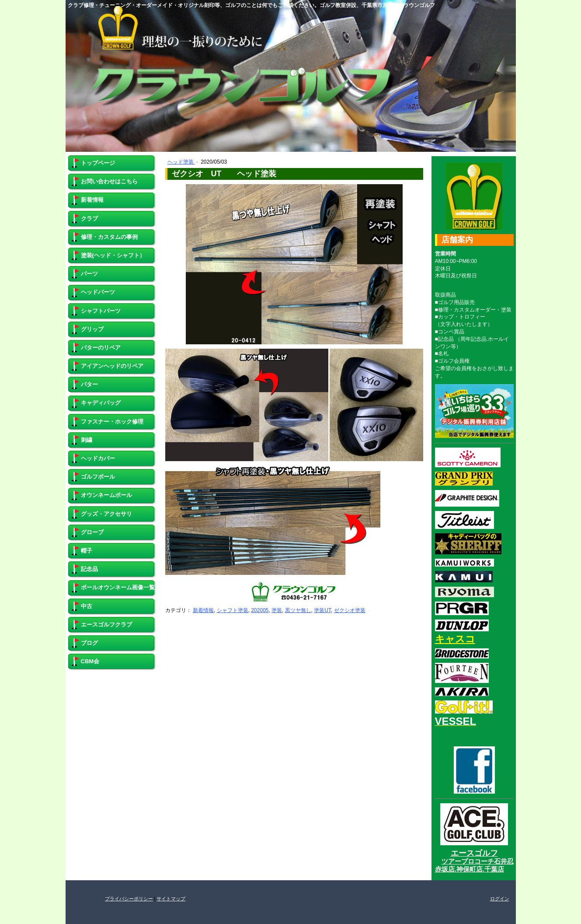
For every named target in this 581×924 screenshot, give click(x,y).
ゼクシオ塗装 (350, 610)
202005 (260, 610)
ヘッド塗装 (181, 162)
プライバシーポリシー (129, 899)
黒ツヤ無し (298, 610)
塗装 (277, 610)
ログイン (500, 899)
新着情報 (203, 610)
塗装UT (322, 610)
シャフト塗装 (233, 610)
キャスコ (455, 639)
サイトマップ (171, 899)
